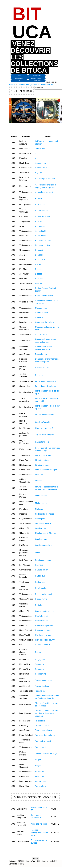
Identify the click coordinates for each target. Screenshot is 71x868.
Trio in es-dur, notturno (45, 735)
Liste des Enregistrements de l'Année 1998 (36, 85)
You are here (41, 786)
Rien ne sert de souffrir (45, 640)
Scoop (38, 652)
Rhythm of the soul (43, 635)
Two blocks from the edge (46, 753)
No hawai (39, 509)
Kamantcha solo (42, 442)
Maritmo (39, 481)
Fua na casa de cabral (45, 415)
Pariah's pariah (42, 570)
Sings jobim (40, 660)
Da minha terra (42, 354)
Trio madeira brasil (43, 741)
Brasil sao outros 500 (44, 296)
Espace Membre (37, 78)
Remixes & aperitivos (44, 626)
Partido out (40, 576)
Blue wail (39, 279)
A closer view (41, 163)
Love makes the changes (46, 470)
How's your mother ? (44, 428)
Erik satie (39, 375)
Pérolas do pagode (43, 560)
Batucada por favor (43, 245)
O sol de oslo (41, 528)
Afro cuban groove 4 (44, 192)
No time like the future (45, 514)
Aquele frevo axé (42, 217)
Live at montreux (42, 460)
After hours (40, 205)
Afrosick (39, 198)
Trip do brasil (41, 747)
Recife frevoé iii (42, 621)
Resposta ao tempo (44, 630)
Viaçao (38, 766)
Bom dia (39, 283)
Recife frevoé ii (42, 616)
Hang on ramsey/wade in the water (39, 833)
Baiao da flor (41, 236)
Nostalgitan (40, 519)
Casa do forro (41, 308)
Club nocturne (41, 334)
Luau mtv (39, 475)
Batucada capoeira (43, 241)
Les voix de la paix (43, 455)
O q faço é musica (43, 523)
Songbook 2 (40, 669)
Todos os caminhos (43, 730)
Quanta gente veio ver (45, 611)
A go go (38, 172)
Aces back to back (39, 824)
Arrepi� (39, 221)
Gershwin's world (42, 422)
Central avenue (42, 313)
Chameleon (40, 317)
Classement (19, 78)
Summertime (41, 674)
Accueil (12, 85)
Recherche (37, 76)
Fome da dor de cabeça (45, 381)
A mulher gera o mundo (45, 179)
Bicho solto (40, 260)
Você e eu (39, 777)
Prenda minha (41, 599)
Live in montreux (42, 465)
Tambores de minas (44, 680)
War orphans (41, 781)
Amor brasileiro (42, 211)
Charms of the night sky (45, 322)
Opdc (37, 553)
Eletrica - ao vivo (42, 368)
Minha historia (41, 496)
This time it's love (43, 726)
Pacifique (39, 565)
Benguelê (39, 250)
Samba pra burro (42, 645)
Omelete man (41, 539)
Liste (19, 76)
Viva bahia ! (40, 772)
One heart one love (43, 545)
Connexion (37, 81)
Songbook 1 (40, 664)
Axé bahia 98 (41, 231)
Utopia (38, 760)
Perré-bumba (41, 588)
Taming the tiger (42, 686)
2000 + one (40, 149)
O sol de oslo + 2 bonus (45, 533)
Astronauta (40, 226)
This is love (40, 721)
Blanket (38, 264)
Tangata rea (40, 691)
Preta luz (39, 605)
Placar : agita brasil (43, 594)
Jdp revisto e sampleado (46, 434)
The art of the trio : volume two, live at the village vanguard (46, 713)
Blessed (39, 269)
